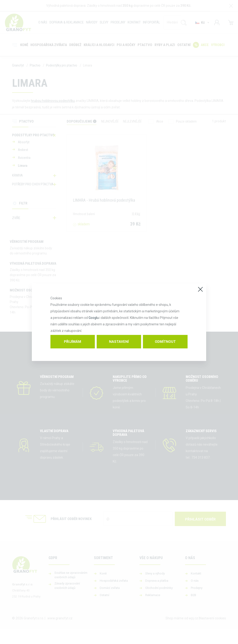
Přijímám (73, 342)
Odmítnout (165, 342)
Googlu (94, 318)
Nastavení (119, 342)
